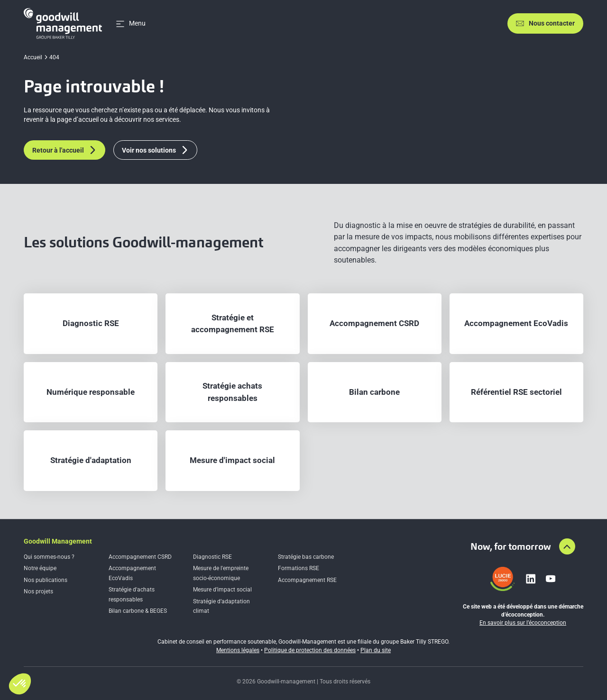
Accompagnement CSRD (140, 557)
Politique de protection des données (310, 650)
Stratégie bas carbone (306, 557)
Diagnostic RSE (212, 557)
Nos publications (46, 580)
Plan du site (376, 650)
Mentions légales (238, 650)
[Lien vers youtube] (551, 579)
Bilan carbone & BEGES (138, 611)
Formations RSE (299, 568)
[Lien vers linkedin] (531, 579)
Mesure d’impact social (222, 590)
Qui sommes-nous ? (49, 557)
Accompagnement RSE (307, 580)
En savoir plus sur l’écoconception (523, 623)
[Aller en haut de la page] (567, 546)
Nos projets (38, 591)
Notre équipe (40, 568)
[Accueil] (63, 23)
